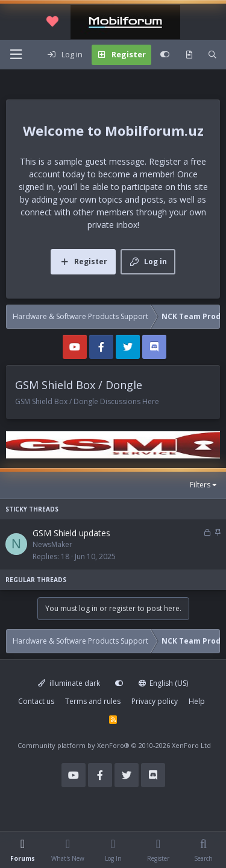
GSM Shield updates (71, 533)
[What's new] (189, 55)
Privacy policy (155, 701)
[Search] (212, 55)
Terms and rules (93, 701)
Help (197, 701)
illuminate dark (69, 683)
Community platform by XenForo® (114, 745)
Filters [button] (200, 485)
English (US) (164, 683)
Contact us (36, 701)
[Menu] (16, 55)
